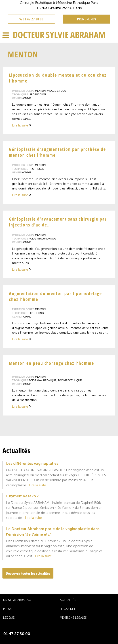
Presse (8, 609)
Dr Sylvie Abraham (17, 600)
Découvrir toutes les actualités (28, 573)
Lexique (9, 618)
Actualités (68, 600)
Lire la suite (22, 126)
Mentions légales (73, 618)
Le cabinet (68, 609)
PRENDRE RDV (87, 19)
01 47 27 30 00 (31, 19)
